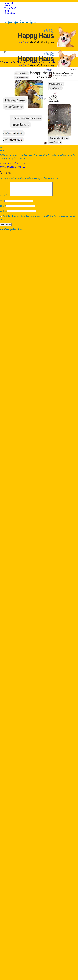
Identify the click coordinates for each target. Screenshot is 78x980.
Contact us (10, 13)
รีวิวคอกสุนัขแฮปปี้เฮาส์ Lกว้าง (13, 164)
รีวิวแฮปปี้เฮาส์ (10, 8)
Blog (7, 11)
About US (9, 3)
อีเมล (3, 209)
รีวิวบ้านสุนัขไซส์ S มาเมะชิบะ (13, 167)
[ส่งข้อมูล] (5, 55)
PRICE (8, 5)
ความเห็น (5, 198)
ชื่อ (2, 203)
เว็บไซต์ (3, 214)
